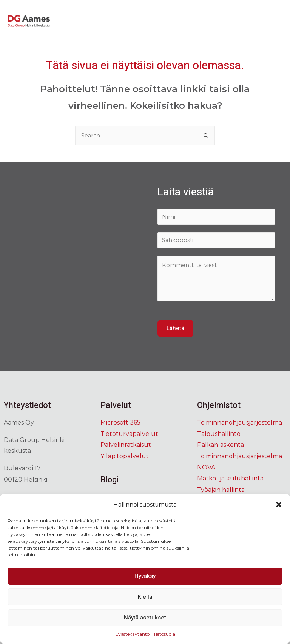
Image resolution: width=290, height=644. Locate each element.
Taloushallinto (219, 435)
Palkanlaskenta (221, 446)
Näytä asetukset (145, 618)
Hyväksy (145, 576)
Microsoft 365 (120, 424)
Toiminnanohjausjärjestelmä (240, 424)
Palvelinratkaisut (126, 446)
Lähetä (175, 329)
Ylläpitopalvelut (125, 457)
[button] (279, 505)
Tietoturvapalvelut (129, 435)
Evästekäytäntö (132, 634)
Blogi (110, 481)
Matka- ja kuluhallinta (230, 480)
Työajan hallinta (221, 491)
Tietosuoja (164, 634)
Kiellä (145, 597)
